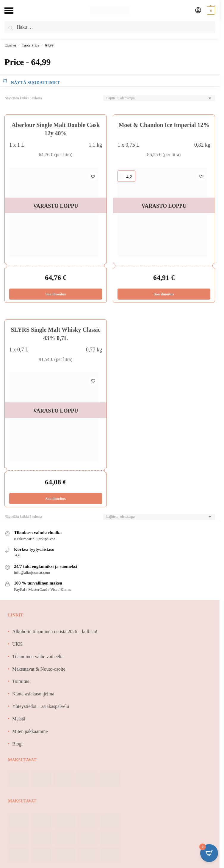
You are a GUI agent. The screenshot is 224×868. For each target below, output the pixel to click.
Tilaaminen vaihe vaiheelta (38, 657)
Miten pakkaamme (30, 731)
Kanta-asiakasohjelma (33, 694)
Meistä (19, 719)
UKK (17, 644)
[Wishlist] (93, 176)
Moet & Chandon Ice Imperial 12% (164, 125)
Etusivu (10, 45)
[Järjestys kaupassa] (159, 98)
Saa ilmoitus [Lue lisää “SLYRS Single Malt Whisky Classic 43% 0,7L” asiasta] (56, 499)
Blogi (18, 744)
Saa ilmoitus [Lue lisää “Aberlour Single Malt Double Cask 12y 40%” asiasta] (56, 294)
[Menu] (13, 10)
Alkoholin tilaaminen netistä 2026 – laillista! (55, 631)
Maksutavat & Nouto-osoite (39, 669)
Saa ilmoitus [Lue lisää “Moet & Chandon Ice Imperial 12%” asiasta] (164, 294)
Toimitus (21, 681)
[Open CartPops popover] (209, 853)
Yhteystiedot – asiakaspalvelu (41, 706)
